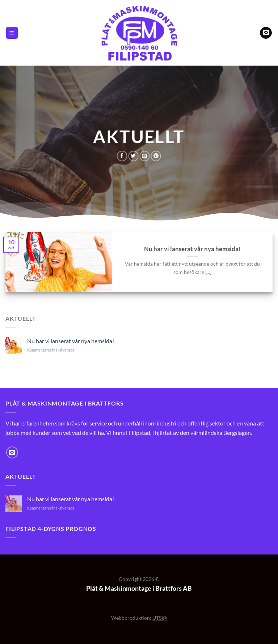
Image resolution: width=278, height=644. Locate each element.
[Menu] (12, 33)
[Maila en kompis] (144, 156)
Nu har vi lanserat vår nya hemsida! (192, 249)
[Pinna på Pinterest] (156, 156)
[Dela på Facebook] (122, 156)
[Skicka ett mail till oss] (266, 33)
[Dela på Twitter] (133, 156)
